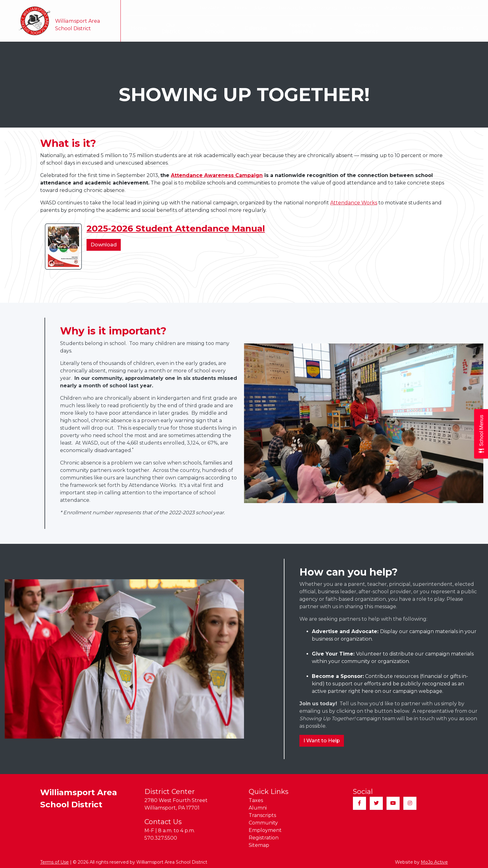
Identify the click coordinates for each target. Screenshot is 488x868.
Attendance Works (354, 203)
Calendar (254, 28)
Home (135, 28)
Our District (170, 28)
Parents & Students (368, 28)
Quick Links (462, 8)
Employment (360, 8)
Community (324, 8)
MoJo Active (434, 862)
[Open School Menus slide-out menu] (481, 434)
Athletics (419, 28)
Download (106, 246)
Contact (453, 28)
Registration (397, 8)
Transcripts (290, 8)
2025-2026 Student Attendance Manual (176, 228)
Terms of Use (54, 862)
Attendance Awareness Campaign (217, 175)
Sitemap (428, 8)
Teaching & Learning (303, 28)
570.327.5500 (161, 838)
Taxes (240, 8)
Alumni (262, 8)
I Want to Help (322, 741)
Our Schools (215, 28)
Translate (212, 8)
